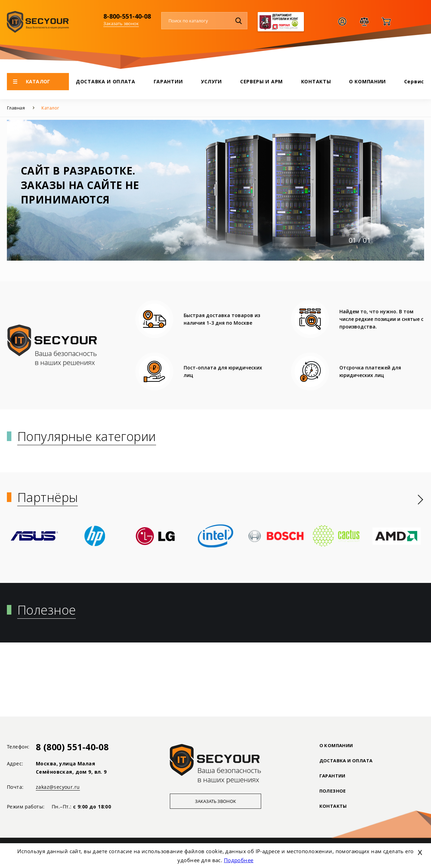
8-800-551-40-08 (127, 16)
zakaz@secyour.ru (58, 787)
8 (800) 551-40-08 (72, 747)
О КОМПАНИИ (367, 81)
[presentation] (420, 500)
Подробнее (239, 860)
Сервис (414, 81)
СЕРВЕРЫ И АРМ (261, 81)
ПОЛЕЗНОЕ (334, 791)
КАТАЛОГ (32, 81)
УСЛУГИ (211, 81)
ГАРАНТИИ (168, 81)
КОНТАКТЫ (316, 81)
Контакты (335, 806)
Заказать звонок (121, 23)
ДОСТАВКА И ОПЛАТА (106, 81)
